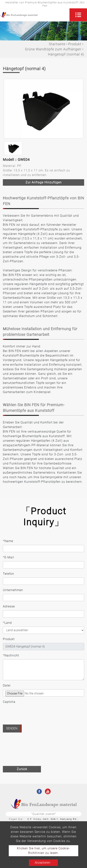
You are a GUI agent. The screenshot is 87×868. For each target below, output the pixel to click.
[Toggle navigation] (78, 15)
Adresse (9, 606)
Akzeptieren (42, 863)
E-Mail (8, 557)
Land (7, 623)
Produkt (75, 44)
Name (8, 541)
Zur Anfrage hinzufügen (44, 182)
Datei (7, 685)
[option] (43, 109)
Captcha (9, 702)
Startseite (57, 44)
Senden (12, 728)
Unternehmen (13, 590)
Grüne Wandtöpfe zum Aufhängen (53, 49)
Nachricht (11, 656)
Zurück (22, 769)
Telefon (8, 574)
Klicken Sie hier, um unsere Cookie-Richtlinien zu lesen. (43, 851)
